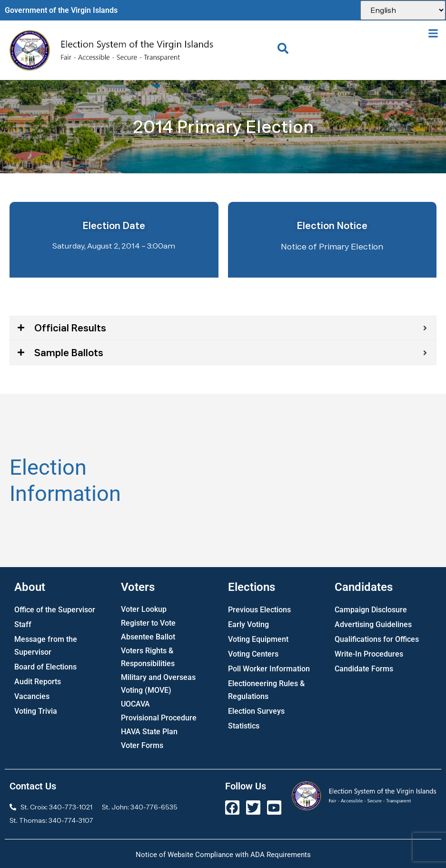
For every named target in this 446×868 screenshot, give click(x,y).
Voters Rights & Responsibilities (148, 657)
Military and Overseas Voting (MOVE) (158, 684)
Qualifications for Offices (377, 639)
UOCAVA (135, 704)
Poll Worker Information (269, 669)
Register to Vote (148, 623)
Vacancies (32, 696)
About (30, 587)
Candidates (364, 587)
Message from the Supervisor (46, 646)
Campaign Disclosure (371, 610)
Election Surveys (256, 711)
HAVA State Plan (149, 732)
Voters (138, 587)
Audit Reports (38, 682)
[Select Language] (403, 10)
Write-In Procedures (369, 654)
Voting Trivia (36, 711)
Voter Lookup (144, 609)
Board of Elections (45, 667)
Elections (252, 587)
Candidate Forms (364, 669)
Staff (23, 624)
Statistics (244, 726)
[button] (433, 33)
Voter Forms (142, 745)
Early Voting (248, 624)
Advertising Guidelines (373, 624)
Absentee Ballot (148, 637)
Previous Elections (259, 610)
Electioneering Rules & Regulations (266, 690)
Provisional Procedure (159, 718)
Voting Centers (253, 654)
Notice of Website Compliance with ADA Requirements (223, 855)
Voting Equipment (258, 639)
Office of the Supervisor (55, 610)
